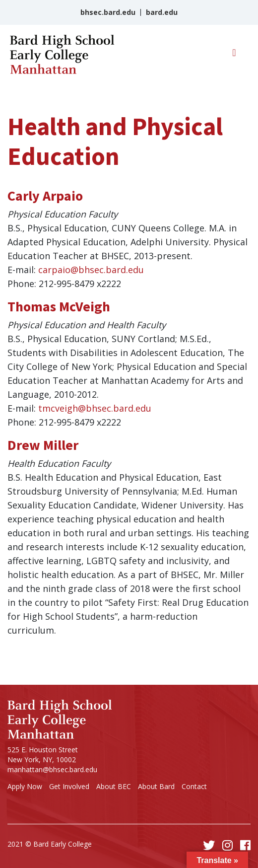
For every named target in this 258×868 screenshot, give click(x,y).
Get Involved (69, 786)
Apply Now (25, 786)
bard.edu (162, 12)
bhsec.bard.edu (108, 12)
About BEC (114, 786)
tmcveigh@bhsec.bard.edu (95, 408)
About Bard (156, 786)
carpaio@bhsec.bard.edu (91, 270)
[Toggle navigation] (234, 55)
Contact (194, 786)
